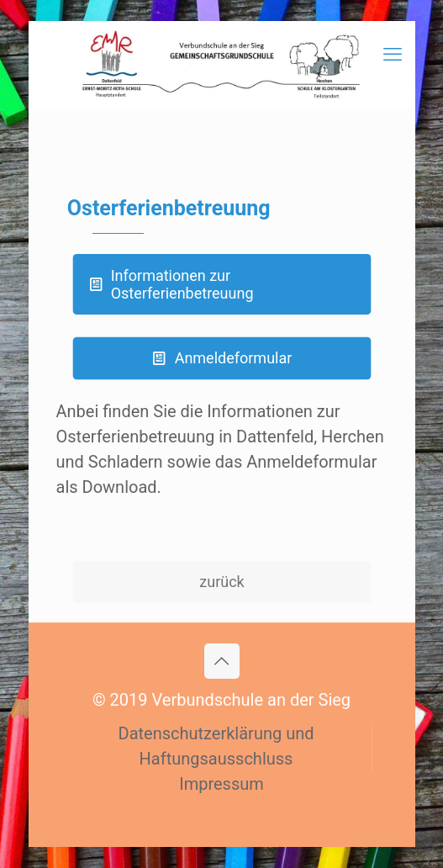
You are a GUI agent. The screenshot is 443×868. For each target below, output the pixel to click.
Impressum (221, 784)
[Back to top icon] (222, 661)
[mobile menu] (393, 55)
